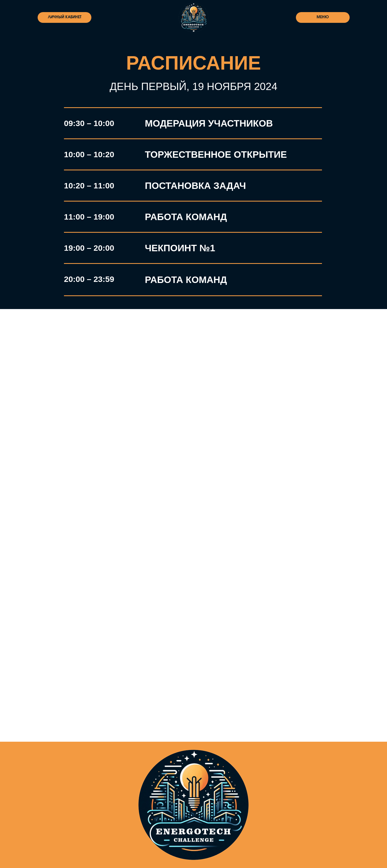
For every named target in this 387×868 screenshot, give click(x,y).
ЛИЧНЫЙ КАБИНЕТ (65, 17)
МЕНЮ (323, 17)
